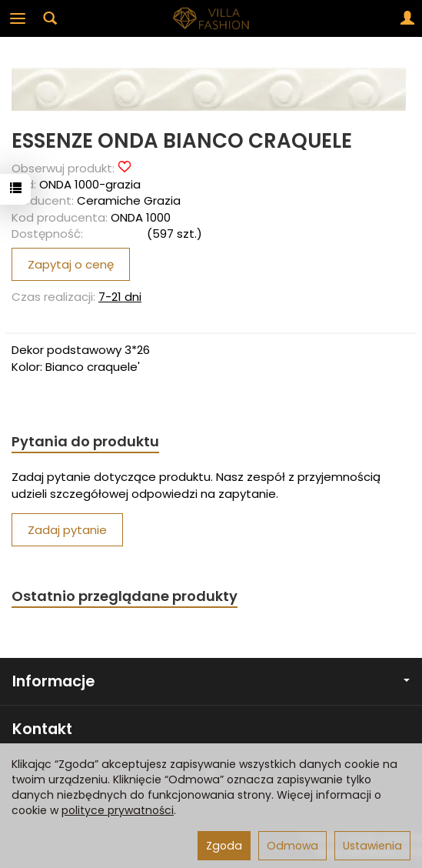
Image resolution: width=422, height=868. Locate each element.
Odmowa (292, 846)
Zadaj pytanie (67, 530)
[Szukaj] (50, 18)
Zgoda (224, 846)
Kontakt (42, 729)
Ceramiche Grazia (129, 200)
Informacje (211, 681)
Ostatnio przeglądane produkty (125, 596)
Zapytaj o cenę (71, 264)
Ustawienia (372, 846)
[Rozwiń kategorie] (18, 18)
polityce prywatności (118, 810)
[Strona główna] (211, 18)
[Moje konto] (407, 18)
